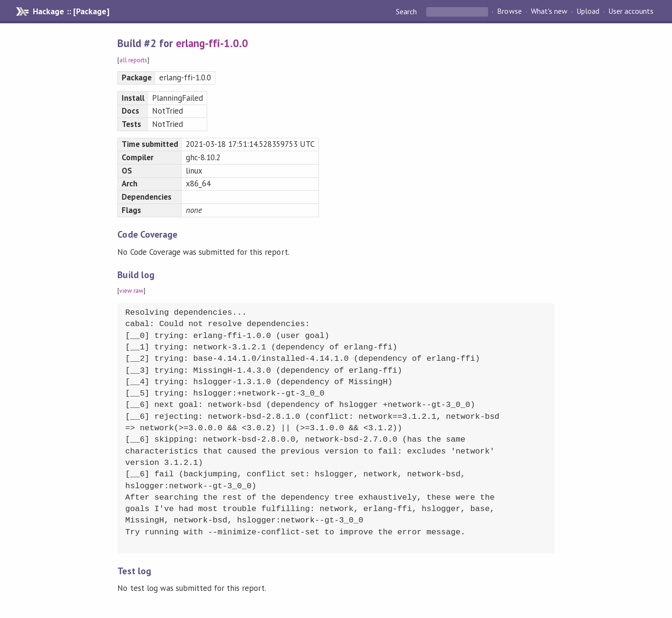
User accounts (631, 11)
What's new (549, 11)
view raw (131, 291)
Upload (588, 11)
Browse (509, 11)
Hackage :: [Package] (71, 11)
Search (407, 11)
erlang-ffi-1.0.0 (212, 43)
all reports (133, 60)
